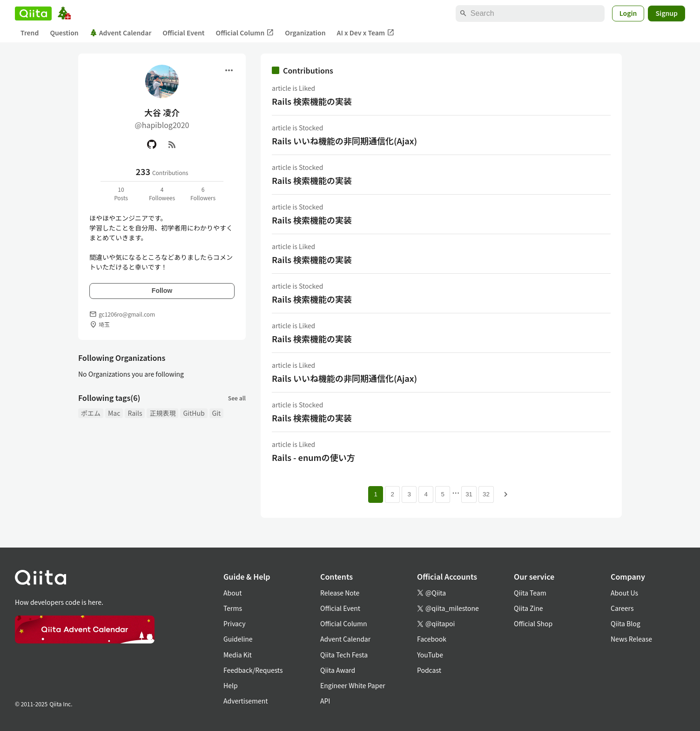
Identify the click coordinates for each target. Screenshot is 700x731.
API (325, 701)
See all (237, 398)
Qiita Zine (528, 608)
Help (231, 685)
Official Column (245, 33)
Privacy (234, 623)
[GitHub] (152, 144)
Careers (622, 608)
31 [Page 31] (469, 494)
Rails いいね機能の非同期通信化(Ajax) (344, 141)
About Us (624, 593)
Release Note (340, 593)
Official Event (183, 33)
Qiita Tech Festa (344, 655)
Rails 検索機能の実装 (312, 101)
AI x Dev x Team (366, 33)
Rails (135, 413)
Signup (666, 13)
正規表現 (162, 413)
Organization (305, 33)
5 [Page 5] (442, 494)
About (232, 593)
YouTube (430, 655)
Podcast (429, 670)
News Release (631, 639)
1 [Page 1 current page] (375, 494)
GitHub (194, 413)
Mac (114, 413)
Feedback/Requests (253, 670)
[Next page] (506, 494)
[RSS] (172, 144)
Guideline (238, 639)
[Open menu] (229, 70)
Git (217, 413)
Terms (233, 608)
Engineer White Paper (353, 685)
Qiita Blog (626, 623)
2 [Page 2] (392, 494)
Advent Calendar (121, 33)
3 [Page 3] (409, 494)
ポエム (91, 413)
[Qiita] (33, 14)
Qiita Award (338, 670)
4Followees (162, 193)
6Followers (203, 193)
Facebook (432, 639)
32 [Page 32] (486, 494)
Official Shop (533, 623)
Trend (30, 33)
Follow (162, 291)
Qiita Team (530, 593)
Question (64, 33)
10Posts (121, 193)
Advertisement (246, 701)
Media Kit (238, 655)
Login (628, 13)
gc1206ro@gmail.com (127, 314)
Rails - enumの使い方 (313, 457)
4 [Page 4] (426, 494)
